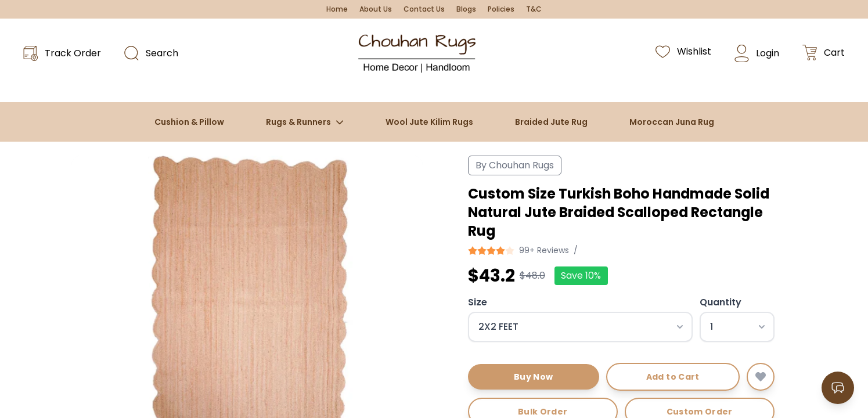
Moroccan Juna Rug (672, 122)
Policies (501, 9)
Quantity (721, 302)
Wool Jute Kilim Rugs (429, 122)
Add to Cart (673, 377)
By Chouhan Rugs (515, 165)
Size (478, 302)
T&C (534, 9)
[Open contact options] (838, 388)
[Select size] (580, 327)
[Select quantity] (737, 327)
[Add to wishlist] (761, 377)
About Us (376, 9)
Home (337, 9)
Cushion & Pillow (189, 122)
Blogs (466, 9)
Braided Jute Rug (551, 122)
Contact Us (424, 9)
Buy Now (533, 377)
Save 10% (581, 275)
